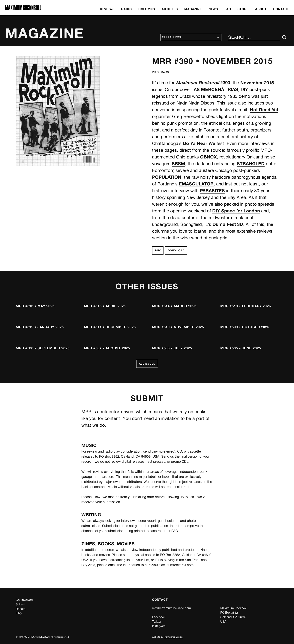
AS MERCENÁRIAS (216, 89)
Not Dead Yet (264, 110)
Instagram (159, 626)
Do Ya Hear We (199, 143)
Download (176, 250)
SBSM (178, 164)
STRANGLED (251, 164)
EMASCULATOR (196, 184)
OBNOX (208, 157)
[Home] (23, 9)
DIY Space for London (236, 211)
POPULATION (167, 177)
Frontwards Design (173, 637)
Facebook (159, 617)
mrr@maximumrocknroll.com (171, 608)
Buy (158, 250)
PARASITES (212, 191)
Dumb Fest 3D (228, 224)
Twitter (157, 622)
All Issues (147, 364)
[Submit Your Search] (284, 37)
